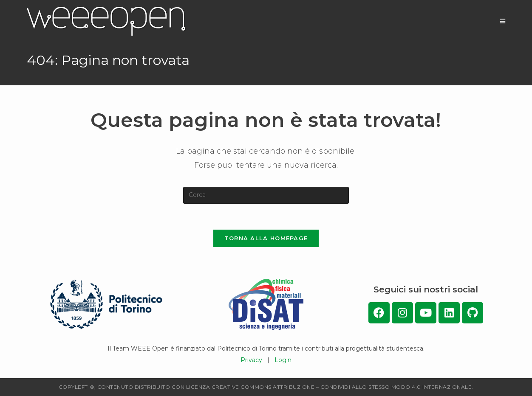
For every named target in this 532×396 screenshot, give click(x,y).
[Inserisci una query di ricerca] (266, 195)
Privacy (251, 360)
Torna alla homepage (266, 238)
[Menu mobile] (503, 21)
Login (283, 360)
